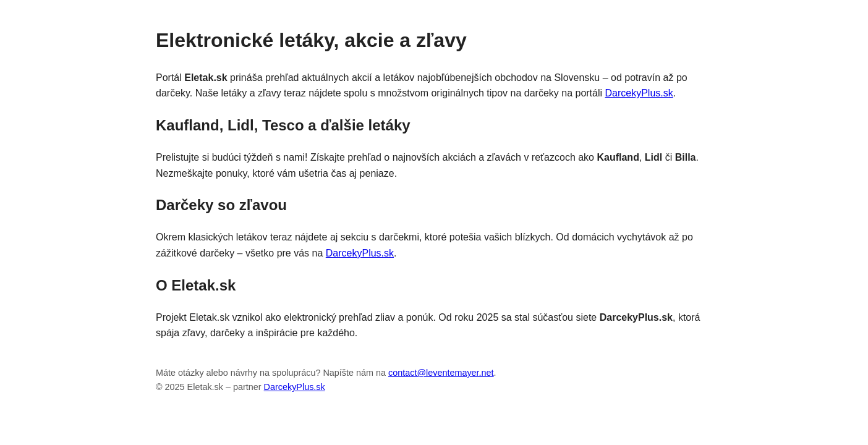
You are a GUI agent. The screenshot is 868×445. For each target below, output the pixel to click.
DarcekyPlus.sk (639, 93)
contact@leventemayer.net (441, 373)
